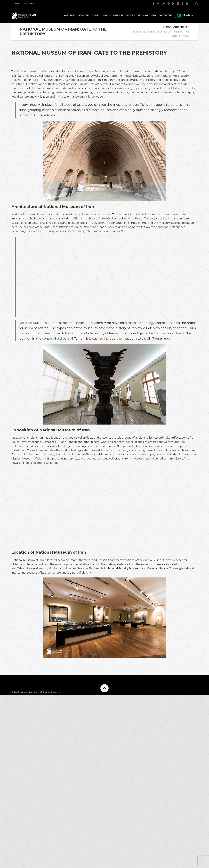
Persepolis (49, 529)
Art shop (143, 15)
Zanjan (16, 541)
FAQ (154, 15)
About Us (84, 15)
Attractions (180, 27)
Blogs (106, 15)
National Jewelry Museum (124, 698)
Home (167, 27)
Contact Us (165, 15)
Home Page (69, 15)
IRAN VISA (118, 15)
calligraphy (116, 545)
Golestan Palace (158, 698)
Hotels (130, 15)
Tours (96, 15)
